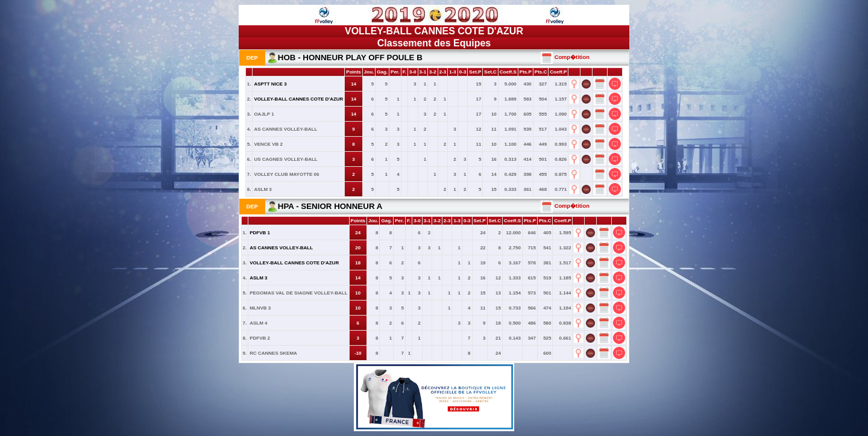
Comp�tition (565, 57)
